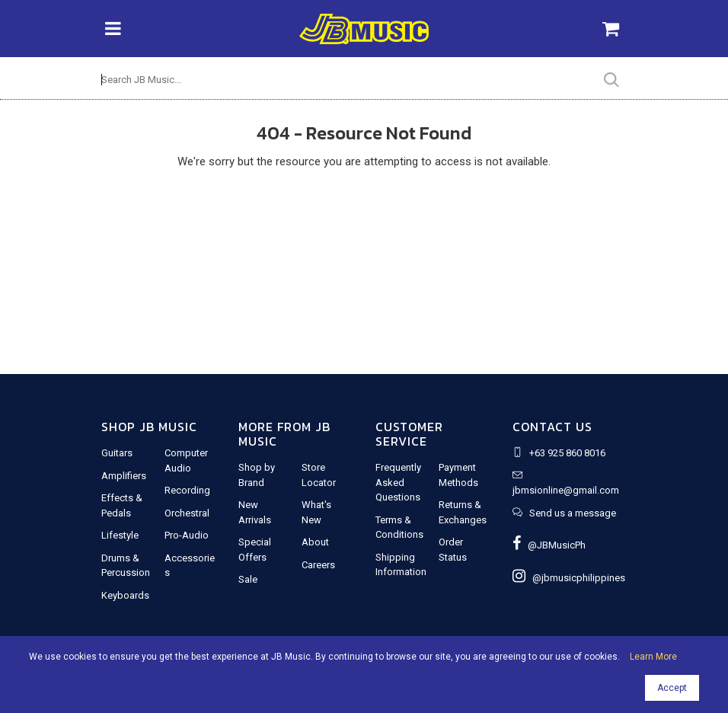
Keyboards (125, 595)
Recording (187, 490)
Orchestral (187, 513)
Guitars (117, 453)
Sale (248, 579)
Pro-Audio (187, 535)
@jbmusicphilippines (569, 578)
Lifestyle (120, 535)
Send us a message (573, 513)
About (315, 542)
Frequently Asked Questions (398, 482)
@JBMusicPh (549, 545)
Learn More (653, 657)
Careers (318, 565)
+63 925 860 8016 (567, 453)
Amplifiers (124, 476)
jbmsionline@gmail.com (566, 490)
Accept (672, 688)
